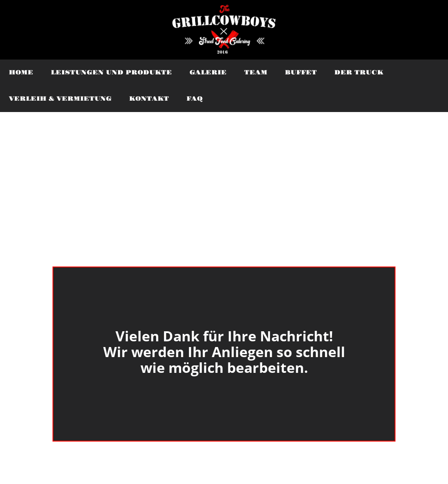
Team (256, 73)
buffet (301, 73)
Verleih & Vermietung (60, 99)
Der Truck (359, 73)
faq (194, 99)
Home (21, 73)
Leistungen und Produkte (111, 73)
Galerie (208, 73)
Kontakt (149, 99)
